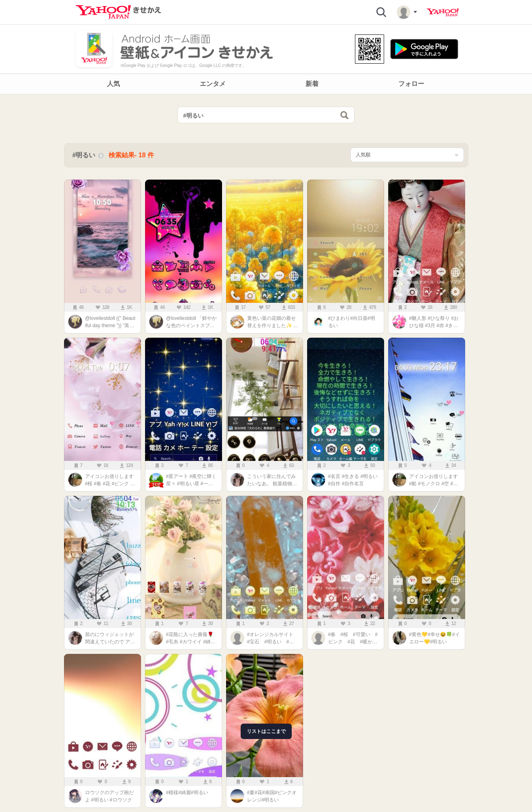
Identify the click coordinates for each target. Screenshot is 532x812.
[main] (266, 455)
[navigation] (266, 84)
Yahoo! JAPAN (443, 13)
